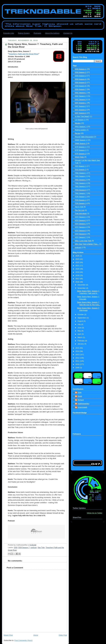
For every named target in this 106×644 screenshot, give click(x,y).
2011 (78, 361)
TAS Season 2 (80, 170)
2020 (78, 269)
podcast (34, 548)
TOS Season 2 (81, 200)
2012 (78, 358)
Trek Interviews (81, 214)
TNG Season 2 (81, 176)
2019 (78, 272)
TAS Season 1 (80, 166)
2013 (78, 355)
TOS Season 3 (81, 203)
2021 (78, 266)
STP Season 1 (81, 147)
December (82, 285)
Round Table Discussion (84, 137)
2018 (78, 276)
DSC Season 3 (81, 100)
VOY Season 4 (81, 227)
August (81, 321)
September (82, 318)
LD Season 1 (80, 120)
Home (36, 635)
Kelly (80, 393)
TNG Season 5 (81, 187)
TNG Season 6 (81, 190)
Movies (78, 123)
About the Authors (52, 33)
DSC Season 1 (81, 93)
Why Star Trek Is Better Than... (87, 244)
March (80, 337)
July (79, 324)
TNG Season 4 (81, 183)
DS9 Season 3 (81, 76)
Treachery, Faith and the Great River (24, 54)
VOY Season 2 (81, 220)
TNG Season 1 (81, 173)
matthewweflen (84, 404)
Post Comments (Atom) (23, 640)
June (80, 328)
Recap (77, 133)
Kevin (80, 396)
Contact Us (68, 33)
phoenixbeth (82, 407)
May (79, 331)
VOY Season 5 (81, 231)
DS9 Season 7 (24, 548)
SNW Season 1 (81, 140)
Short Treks (79, 157)
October (81, 315)
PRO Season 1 (81, 127)
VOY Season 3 (81, 224)
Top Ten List (80, 210)
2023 (78, 259)
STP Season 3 (81, 154)
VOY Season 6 (81, 234)
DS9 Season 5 (81, 83)
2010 (78, 364)
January (81, 344)
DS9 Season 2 (81, 72)
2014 (78, 351)
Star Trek (41, 548)
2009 (78, 368)
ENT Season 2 (81, 106)
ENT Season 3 (81, 110)
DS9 (16, 548)
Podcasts (37, 33)
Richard (81, 400)
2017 (78, 279)
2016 (78, 282)
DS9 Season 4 (81, 79)
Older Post (63, 635)
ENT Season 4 (81, 113)
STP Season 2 (81, 150)
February (81, 341)
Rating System (24, 33)
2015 (78, 348)
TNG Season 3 (81, 180)
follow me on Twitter (95, 513)
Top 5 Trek (79, 207)
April (80, 334)
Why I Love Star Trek (83, 241)
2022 (78, 262)
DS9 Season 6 (81, 86)
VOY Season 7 (81, 237)
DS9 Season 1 (81, 69)
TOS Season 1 (81, 197)
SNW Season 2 (81, 144)
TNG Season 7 (81, 193)
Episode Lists (9, 33)
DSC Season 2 (81, 96)
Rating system (80, 130)
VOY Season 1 (81, 217)
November (82, 288)
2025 (78, 256)
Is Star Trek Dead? (82, 116)
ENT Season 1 (81, 103)
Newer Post (8, 635)
